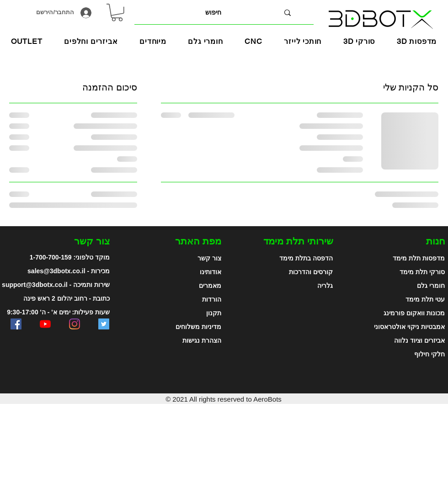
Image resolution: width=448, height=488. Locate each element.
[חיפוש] (213, 13)
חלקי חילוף (429, 354)
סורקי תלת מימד (422, 272)
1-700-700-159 (51, 257)
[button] (153, 41)
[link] (117, 13)
